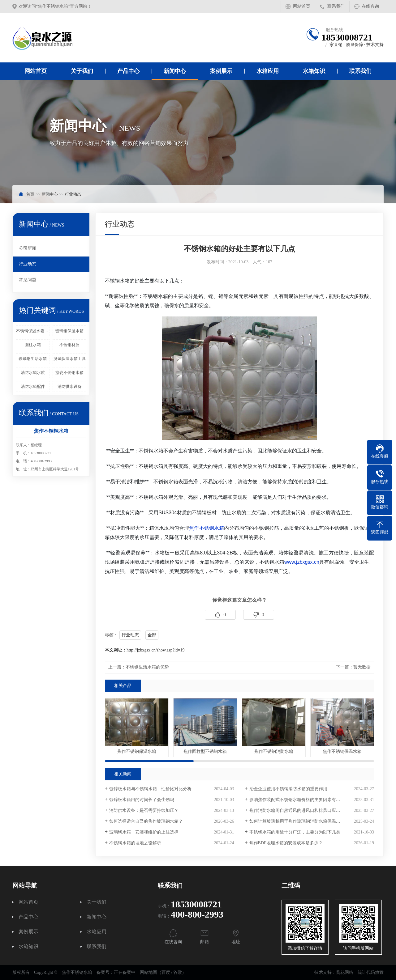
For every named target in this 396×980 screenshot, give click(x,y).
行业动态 (73, 194)
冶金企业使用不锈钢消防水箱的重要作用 (288, 789)
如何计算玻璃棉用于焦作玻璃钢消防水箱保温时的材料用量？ (308, 821)
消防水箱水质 (33, 373)
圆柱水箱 (33, 345)
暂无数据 (362, 667)
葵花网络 (345, 972)
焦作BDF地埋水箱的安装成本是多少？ (286, 843)
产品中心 (128, 71)
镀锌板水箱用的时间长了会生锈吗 (142, 800)
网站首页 (302, 6)
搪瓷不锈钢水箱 (69, 373)
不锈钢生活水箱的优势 (147, 667)
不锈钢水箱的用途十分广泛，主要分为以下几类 (295, 832)
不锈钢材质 (69, 345)
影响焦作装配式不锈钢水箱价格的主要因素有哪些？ (299, 800)
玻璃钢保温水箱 (69, 331)
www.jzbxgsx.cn (302, 562)
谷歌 (178, 972)
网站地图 (148, 972)
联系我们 (336, 6)
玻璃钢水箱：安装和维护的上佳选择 (144, 832)
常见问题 (28, 280)
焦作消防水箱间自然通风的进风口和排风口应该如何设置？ (306, 810)
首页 (30, 194)
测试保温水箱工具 (70, 359)
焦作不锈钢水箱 (207, 528)
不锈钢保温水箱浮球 (33, 331)
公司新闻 (28, 248)
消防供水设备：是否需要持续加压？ (144, 810)
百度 (166, 972)
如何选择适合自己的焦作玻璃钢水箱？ (146, 821)
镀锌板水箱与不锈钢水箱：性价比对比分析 (150, 789)
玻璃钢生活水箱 (33, 359)
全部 (152, 635)
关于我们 (82, 71)
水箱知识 (314, 71)
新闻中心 (175, 71)
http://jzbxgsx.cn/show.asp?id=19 (155, 650)
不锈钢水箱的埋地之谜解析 (135, 843)
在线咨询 (370, 6)
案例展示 (221, 71)
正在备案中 (125, 972)
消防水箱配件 (33, 386)
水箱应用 (268, 71)
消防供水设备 (70, 386)
